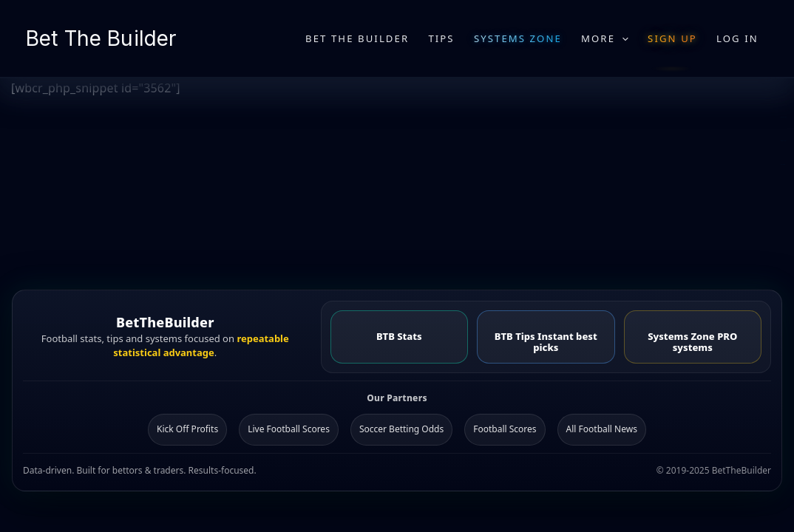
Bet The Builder (101, 38)
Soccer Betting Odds (401, 429)
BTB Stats (399, 336)
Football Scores (505, 429)
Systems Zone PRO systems (692, 342)
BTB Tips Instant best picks (546, 342)
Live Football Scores (289, 429)
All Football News (602, 429)
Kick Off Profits (187, 429)
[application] (622, 38)
